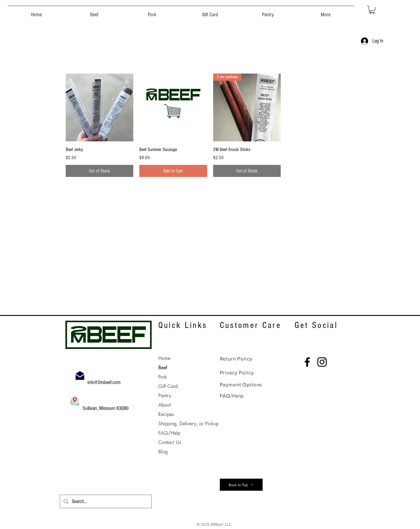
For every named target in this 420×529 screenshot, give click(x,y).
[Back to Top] (241, 485)
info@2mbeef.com (105, 382)
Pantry (165, 396)
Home (164, 358)
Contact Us (170, 442)
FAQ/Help (169, 433)
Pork (163, 377)
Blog (163, 452)
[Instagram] (322, 362)
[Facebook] (307, 362)
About (164, 405)
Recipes (166, 414)
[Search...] (105, 501)
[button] (94, 12)
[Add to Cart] (173, 171)
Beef (163, 368)
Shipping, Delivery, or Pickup (188, 424)
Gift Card (168, 386)
